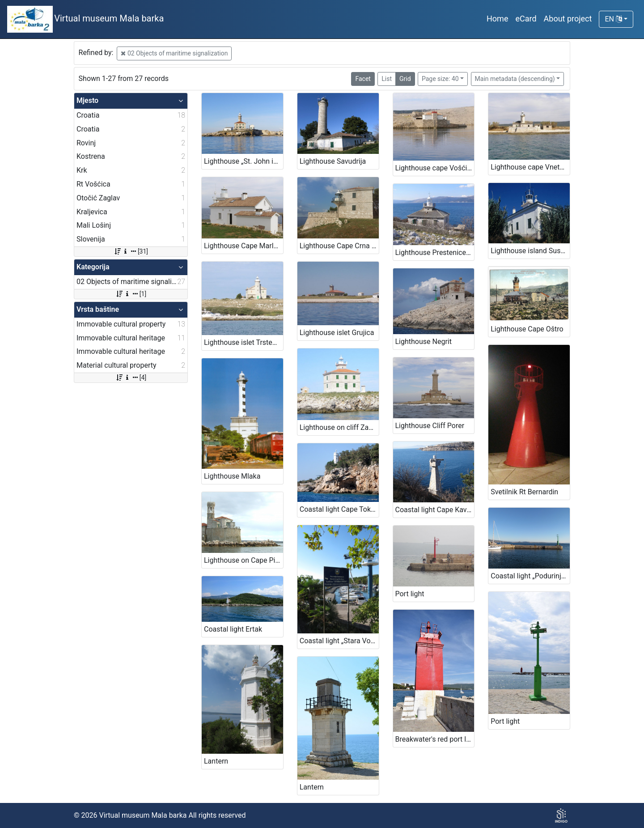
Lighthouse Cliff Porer (430, 426)
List (387, 79)
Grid (405, 79)
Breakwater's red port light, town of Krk (435, 739)
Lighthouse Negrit (424, 342)
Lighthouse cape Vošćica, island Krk (435, 168)
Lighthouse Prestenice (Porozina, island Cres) (435, 253)
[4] (131, 378)
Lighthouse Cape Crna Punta (339, 246)
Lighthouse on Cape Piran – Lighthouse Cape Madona (244, 560)
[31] (131, 251)
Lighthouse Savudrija (333, 161)
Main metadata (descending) (515, 79)
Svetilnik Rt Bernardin (524, 492)
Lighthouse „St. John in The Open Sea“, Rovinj (244, 161)
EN (613, 19)
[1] (131, 294)
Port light (410, 594)
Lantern (216, 761)
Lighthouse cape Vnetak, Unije (530, 167)
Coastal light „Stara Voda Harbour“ (339, 641)
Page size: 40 (440, 79)
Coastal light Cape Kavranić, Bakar (435, 510)
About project (568, 19)
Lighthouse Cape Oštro (527, 329)
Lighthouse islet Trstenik (243, 342)
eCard (526, 19)
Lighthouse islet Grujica (337, 333)
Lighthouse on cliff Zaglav (339, 427)
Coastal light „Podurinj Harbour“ (530, 576)
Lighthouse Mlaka (232, 476)
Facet (363, 79)
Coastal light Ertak (233, 629)
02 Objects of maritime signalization (174, 53)
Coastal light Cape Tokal (338, 509)
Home (497, 19)
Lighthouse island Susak (529, 251)
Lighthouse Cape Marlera (244, 246)
